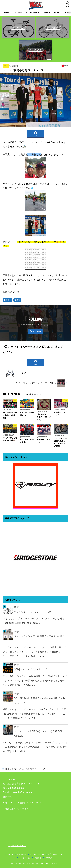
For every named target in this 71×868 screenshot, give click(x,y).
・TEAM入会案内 (32, 13)
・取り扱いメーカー (51, 13)
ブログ (6, 66)
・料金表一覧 (24, 858)
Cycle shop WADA (17, 846)
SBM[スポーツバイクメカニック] (31, 669)
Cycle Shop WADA (34, 863)
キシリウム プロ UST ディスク (33, 612)
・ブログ (48, 858)
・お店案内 (17, 13)
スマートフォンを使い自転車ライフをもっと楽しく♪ (41, 638)
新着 (18, 300)
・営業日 (37, 858)
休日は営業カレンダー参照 (16, 809)
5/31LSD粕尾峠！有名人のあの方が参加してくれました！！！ (41, 700)
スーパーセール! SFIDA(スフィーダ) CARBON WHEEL (39, 733)
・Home (5, 13)
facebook (37, 332)
